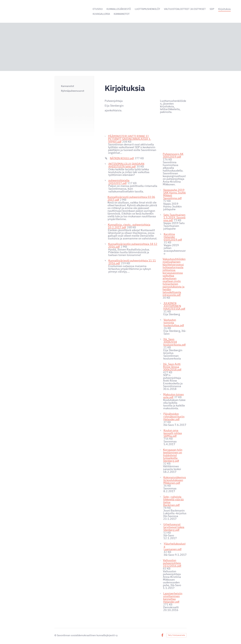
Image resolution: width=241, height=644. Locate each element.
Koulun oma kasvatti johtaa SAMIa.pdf (173, 433)
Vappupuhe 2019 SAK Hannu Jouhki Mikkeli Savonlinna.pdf (175, 194)
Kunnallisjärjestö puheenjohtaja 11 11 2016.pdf (132, 262)
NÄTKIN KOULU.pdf (122, 158)
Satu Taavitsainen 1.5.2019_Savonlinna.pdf (174, 218)
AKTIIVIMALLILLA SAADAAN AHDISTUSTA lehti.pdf (126, 165)
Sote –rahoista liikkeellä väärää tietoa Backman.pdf (173, 501)
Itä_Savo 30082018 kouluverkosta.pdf (175, 342)
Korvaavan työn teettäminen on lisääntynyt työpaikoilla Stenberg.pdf (173, 455)
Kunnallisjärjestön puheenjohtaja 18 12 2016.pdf (133, 245)
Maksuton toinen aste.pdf (174, 396)
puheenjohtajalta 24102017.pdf (119, 182)
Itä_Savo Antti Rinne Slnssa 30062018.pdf (172, 367)
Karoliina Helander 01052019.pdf (173, 237)
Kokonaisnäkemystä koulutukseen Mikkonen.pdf (175, 480)
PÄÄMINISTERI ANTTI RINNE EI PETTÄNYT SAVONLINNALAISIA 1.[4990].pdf (130, 139)
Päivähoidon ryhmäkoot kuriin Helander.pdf (174, 417)
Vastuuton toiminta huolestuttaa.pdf (174, 323)
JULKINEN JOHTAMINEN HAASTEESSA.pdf (174, 306)
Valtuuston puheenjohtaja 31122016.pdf (172, 563)
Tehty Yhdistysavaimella (176, 635)
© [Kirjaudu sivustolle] (56, 635)
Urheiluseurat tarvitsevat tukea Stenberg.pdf (174, 527)
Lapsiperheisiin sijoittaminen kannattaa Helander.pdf (173, 598)
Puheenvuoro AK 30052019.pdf (173, 155)
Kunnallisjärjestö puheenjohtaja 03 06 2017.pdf (131, 198)
